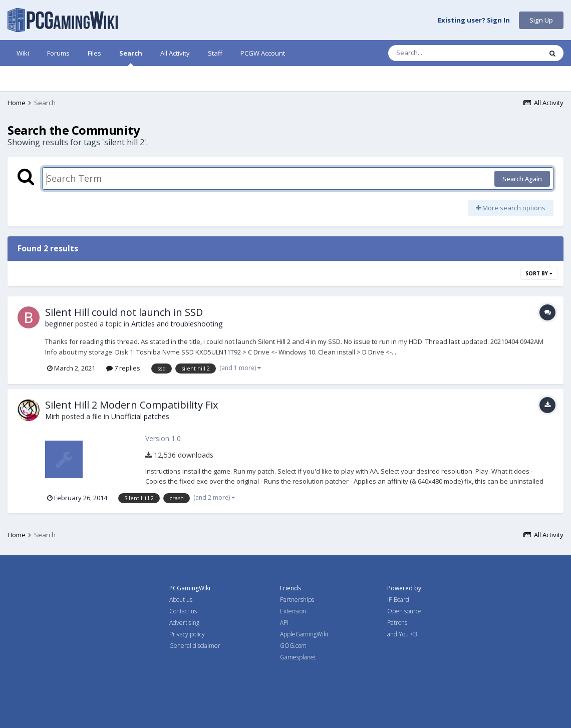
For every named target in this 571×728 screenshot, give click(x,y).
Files (94, 53)
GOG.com (293, 646)
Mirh (52, 416)
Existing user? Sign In (474, 21)
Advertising (184, 623)
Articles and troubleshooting (177, 324)
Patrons (397, 623)
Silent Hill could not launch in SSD (124, 312)
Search (131, 57)
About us (181, 600)
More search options (511, 208)
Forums (58, 53)
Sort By (539, 273)
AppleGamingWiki (304, 634)
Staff (215, 53)
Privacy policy (187, 634)
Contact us (183, 611)
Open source (404, 611)
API (284, 623)
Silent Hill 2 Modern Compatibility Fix (131, 405)
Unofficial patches (140, 416)
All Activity (175, 53)
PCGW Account (263, 53)
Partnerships (297, 600)
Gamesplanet (298, 657)
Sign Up (541, 20)
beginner (59, 324)
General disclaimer (195, 646)
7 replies (123, 368)
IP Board (398, 600)
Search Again (522, 179)
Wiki (23, 53)
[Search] (439, 53)
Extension (293, 611)
